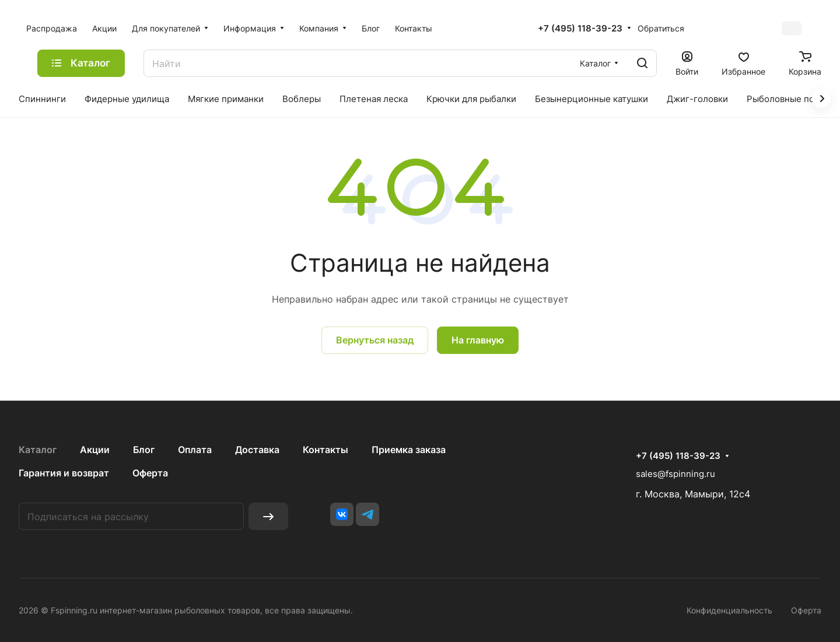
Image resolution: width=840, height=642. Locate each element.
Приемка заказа (409, 450)
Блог (144, 450)
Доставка (257, 450)
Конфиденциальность (729, 610)
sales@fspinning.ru (675, 474)
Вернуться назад (375, 340)
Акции (95, 450)
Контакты (325, 450)
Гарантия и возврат (64, 473)
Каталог (38, 450)
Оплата (195, 450)
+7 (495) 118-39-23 (580, 29)
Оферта (150, 473)
